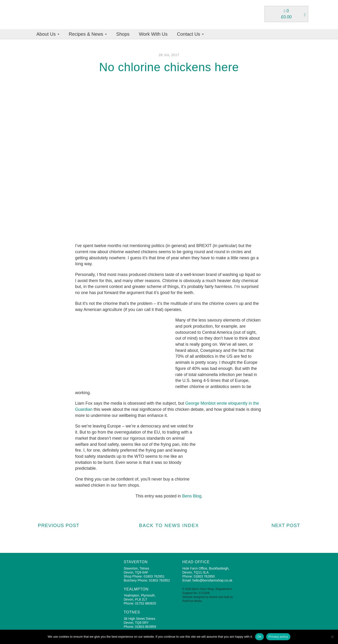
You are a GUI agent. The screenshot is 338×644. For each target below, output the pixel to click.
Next (288, 525)
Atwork (213, 597)
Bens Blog (192, 496)
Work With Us (153, 34)
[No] (332, 637)
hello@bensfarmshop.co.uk (212, 580)
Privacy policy (278, 637)
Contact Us (190, 34)
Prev (56, 525)
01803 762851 (154, 576)
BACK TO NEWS (169, 525)
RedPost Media (192, 601)
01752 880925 (146, 603)
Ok (259, 637)
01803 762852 (159, 580)
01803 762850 (204, 576)
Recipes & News (88, 34)
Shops (123, 34)
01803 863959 (146, 627)
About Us (48, 34)
